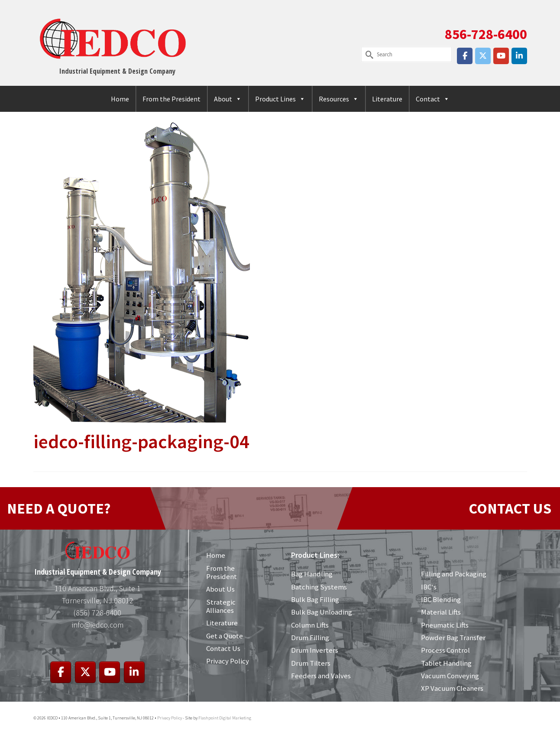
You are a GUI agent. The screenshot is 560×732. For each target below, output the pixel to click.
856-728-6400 (486, 34)
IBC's (429, 587)
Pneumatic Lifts (445, 625)
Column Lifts (310, 625)
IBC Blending (441, 599)
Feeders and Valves (320, 676)
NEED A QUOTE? (59, 508)
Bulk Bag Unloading (321, 612)
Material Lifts (441, 612)
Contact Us (223, 648)
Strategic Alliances (221, 606)
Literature (387, 99)
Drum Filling (310, 638)
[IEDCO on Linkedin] (519, 56)
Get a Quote (225, 636)
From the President (172, 99)
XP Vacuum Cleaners (452, 688)
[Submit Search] (368, 54)
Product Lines (280, 99)
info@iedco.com (98, 625)
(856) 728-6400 (97, 613)
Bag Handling (312, 574)
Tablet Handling (446, 663)
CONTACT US (510, 508)
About (228, 99)
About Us (220, 589)
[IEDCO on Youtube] (501, 56)
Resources (339, 99)
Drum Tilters (311, 663)
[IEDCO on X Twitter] (483, 56)
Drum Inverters (315, 650)
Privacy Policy (228, 661)
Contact (433, 99)
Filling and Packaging (453, 574)
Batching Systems (319, 587)
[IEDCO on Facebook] (465, 56)
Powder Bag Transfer (453, 638)
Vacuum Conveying (450, 676)
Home (120, 99)
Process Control (445, 650)
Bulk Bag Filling (315, 599)
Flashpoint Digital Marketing (225, 718)
